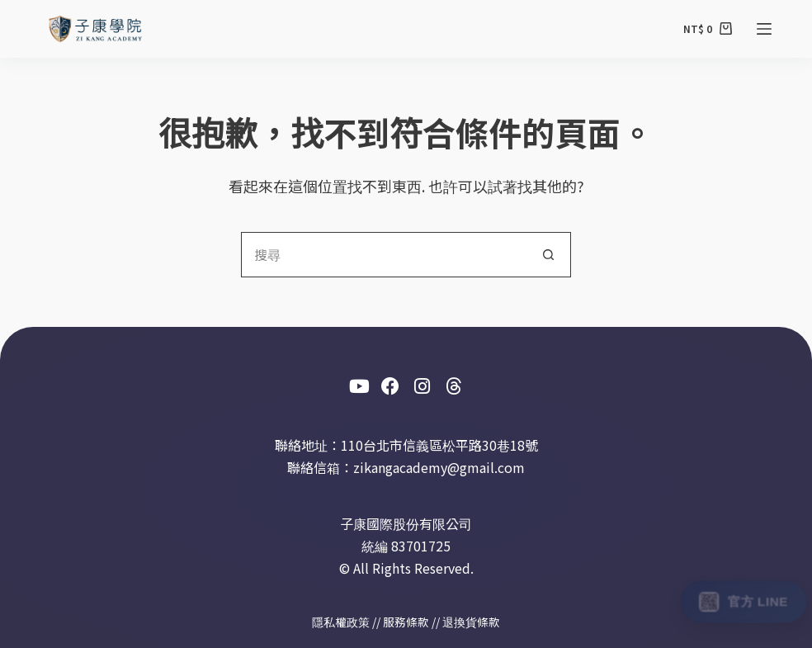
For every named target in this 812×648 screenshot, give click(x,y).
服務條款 (406, 622)
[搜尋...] (383, 255)
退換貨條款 (471, 622)
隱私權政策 (341, 622)
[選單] (764, 29)
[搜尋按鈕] (548, 255)
